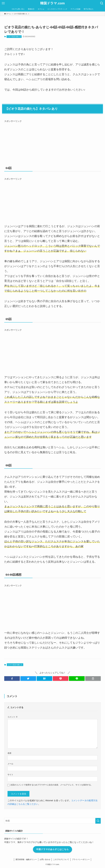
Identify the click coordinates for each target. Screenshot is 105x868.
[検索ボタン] (102, 3)
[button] (12, 679)
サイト (10, 775)
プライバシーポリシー (81, 859)
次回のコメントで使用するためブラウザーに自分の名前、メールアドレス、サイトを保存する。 (52, 785)
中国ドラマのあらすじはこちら (52, 849)
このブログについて (61, 859)
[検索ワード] (53, 821)
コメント (13, 717)
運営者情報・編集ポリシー (26, 859)
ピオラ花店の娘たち (14, 37)
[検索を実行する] (98, 821)
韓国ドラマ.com (52, 3)
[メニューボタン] (3, 3)
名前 (9, 753)
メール (10, 764)
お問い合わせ (45, 859)
